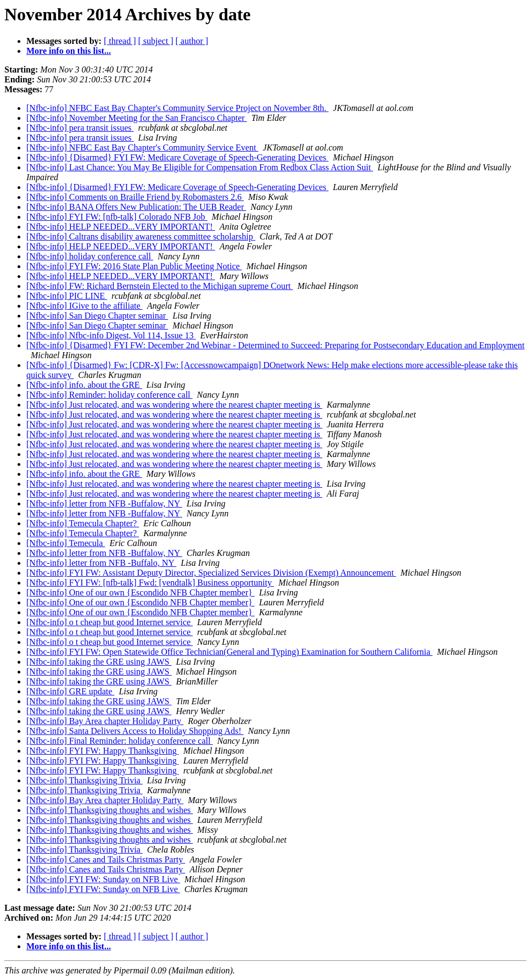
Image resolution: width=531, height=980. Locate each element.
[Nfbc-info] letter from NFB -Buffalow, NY (104, 503)
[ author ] (192, 41)
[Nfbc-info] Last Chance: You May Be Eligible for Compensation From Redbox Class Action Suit (200, 167)
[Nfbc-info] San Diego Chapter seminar (97, 316)
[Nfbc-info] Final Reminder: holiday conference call (119, 741)
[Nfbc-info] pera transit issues (80, 128)
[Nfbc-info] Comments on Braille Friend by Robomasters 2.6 (135, 197)
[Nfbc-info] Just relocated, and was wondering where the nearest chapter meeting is (174, 405)
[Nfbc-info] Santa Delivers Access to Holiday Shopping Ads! (135, 731)
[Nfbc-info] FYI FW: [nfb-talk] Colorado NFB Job (117, 217)
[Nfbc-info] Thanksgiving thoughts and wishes (110, 810)
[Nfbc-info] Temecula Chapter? (83, 523)
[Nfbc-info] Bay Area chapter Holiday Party (105, 721)
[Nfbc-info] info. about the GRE (84, 385)
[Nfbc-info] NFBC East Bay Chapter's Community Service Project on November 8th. (177, 108)
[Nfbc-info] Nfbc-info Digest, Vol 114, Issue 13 (111, 335)
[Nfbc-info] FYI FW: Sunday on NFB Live (103, 879)
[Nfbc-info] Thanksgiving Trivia (85, 780)
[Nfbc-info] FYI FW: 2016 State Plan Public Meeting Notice (134, 266)
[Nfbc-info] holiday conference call (90, 256)
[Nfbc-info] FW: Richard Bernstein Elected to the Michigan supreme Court (160, 286)
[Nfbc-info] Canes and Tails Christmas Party (106, 859)
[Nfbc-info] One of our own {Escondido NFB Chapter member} (141, 592)
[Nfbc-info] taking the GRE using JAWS (99, 662)
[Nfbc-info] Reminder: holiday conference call (110, 395)
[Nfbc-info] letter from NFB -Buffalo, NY (101, 563)
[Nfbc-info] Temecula (66, 543)
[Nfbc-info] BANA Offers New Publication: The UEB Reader (136, 207)
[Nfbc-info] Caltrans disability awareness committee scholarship (141, 236)
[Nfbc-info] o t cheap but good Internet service (110, 622)
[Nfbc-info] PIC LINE (67, 296)
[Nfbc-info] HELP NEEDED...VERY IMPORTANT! (121, 227)
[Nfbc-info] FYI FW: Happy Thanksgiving (103, 751)
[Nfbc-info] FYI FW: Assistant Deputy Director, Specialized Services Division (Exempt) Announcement (211, 573)
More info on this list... (69, 51)
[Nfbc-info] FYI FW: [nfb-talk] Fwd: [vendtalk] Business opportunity (150, 583)
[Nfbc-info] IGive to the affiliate (85, 306)
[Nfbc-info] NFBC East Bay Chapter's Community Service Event (142, 147)
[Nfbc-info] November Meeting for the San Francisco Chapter (137, 118)
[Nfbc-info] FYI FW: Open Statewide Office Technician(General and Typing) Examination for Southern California (230, 652)
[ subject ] (156, 41)
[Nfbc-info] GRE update (70, 691)
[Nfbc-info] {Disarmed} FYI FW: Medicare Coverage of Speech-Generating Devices (177, 157)
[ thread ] (120, 41)
